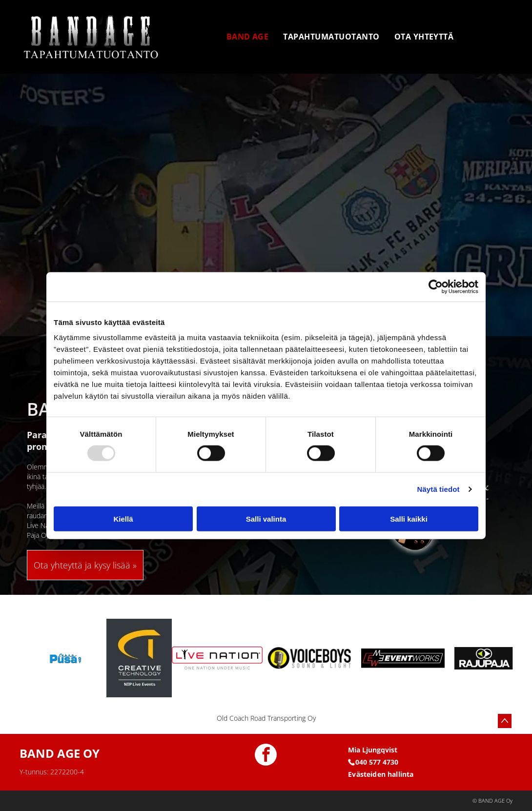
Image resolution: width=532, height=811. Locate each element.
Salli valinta (266, 518)
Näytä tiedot (439, 489)
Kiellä (123, 518)
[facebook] (266, 756)
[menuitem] (248, 37)
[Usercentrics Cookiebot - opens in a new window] (436, 286)
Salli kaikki (409, 518)
